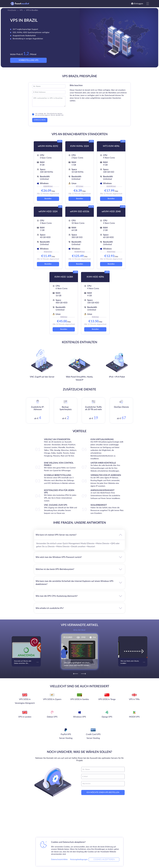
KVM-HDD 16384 (64, 277)
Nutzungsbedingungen (79, 859)
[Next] (83, 674)
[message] (103, 784)
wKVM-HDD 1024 (48, 212)
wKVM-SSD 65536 (80, 212)
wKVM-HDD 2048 (111, 212)
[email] (103, 776)
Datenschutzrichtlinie (59, 859)
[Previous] (76, 674)
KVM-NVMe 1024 (79, 146)
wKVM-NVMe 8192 (48, 146)
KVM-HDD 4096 (95, 277)
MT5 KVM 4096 (111, 146)
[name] (103, 769)
